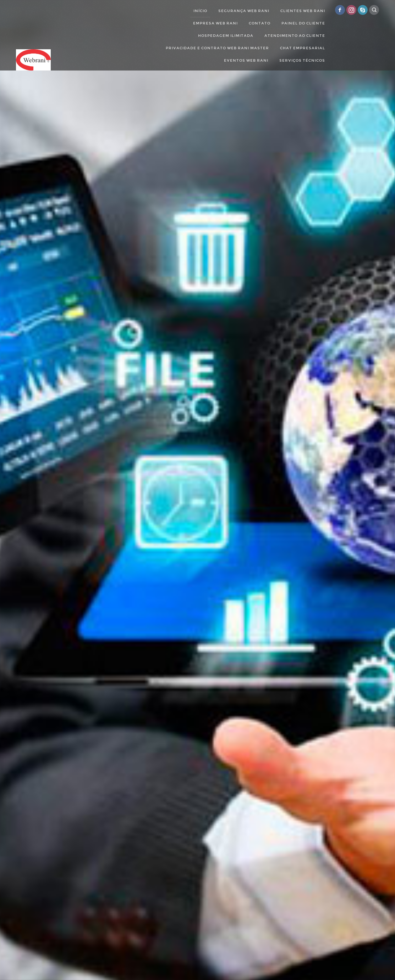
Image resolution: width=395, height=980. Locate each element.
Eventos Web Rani (246, 60)
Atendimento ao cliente (295, 36)
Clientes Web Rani (303, 11)
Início (200, 11)
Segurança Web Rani (244, 11)
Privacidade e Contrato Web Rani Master (217, 48)
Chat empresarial (303, 48)
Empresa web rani (215, 23)
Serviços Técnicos (302, 60)
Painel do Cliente (303, 23)
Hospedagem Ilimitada (226, 36)
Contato (260, 23)
